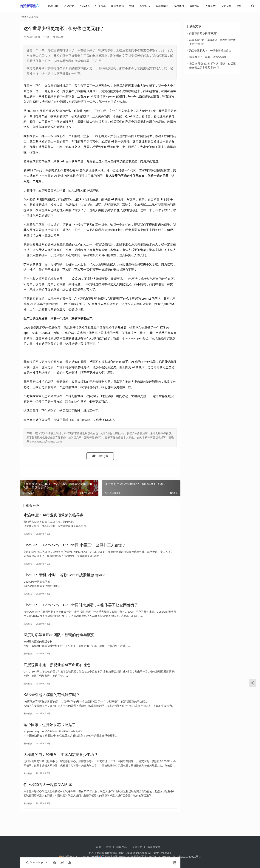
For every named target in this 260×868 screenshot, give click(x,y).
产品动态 (86, 6)
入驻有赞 (212, 6)
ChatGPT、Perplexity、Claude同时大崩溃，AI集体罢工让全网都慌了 (81, 611)
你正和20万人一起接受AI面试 (48, 800)
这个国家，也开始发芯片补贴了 (50, 737)
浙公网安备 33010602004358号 (79, 857)
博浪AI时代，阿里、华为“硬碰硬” (208, 57)
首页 (98, 847)
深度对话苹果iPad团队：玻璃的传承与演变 (59, 642)
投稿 (109, 847)
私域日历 (55, 6)
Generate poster (35, 863)
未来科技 (58, 37)
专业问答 (227, 6)
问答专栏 (137, 847)
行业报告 (146, 6)
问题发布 (122, 847)
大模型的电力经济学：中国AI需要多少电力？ (61, 768)
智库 (133, 6)
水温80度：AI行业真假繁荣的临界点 (54, 516)
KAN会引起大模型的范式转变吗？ (52, 705)
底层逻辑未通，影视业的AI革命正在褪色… (59, 674)
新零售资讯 (119, 6)
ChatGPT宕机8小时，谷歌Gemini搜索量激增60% (64, 579)
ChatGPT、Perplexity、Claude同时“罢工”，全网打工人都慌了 (75, 548)
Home (23, 17)
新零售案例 (163, 6)
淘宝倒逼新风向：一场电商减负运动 (210, 51)
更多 (241, 6)
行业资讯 (102, 6)
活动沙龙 (71, 6)
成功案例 (180, 6)
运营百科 (196, 6)
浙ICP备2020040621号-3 (186, 857)
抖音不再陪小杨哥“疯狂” (203, 33)
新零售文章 (154, 847)
